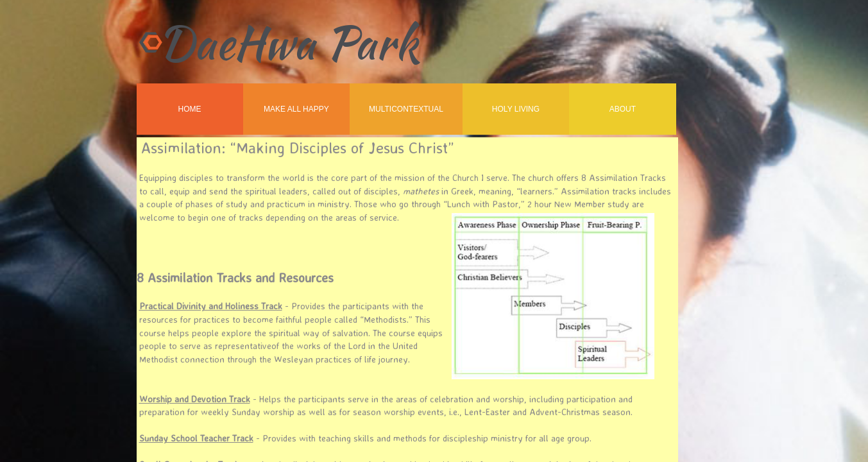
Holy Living (516, 109)
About (623, 109)
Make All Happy (296, 109)
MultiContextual (406, 109)
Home (190, 109)
